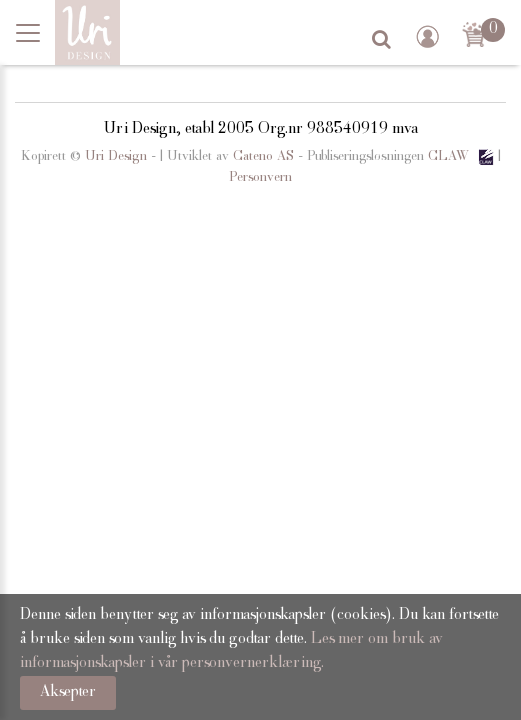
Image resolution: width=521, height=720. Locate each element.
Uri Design (116, 157)
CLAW (463, 157)
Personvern (260, 178)
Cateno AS (263, 157)
